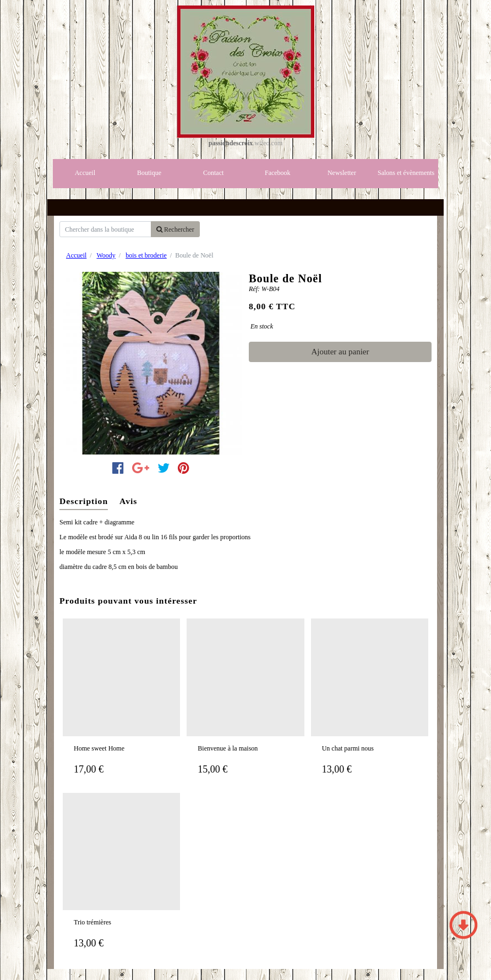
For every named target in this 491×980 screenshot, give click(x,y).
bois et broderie (146, 255)
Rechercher (175, 229)
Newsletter (342, 173)
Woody (106, 255)
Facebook (278, 173)
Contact (213, 173)
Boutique (149, 173)
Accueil (85, 173)
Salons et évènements (406, 173)
